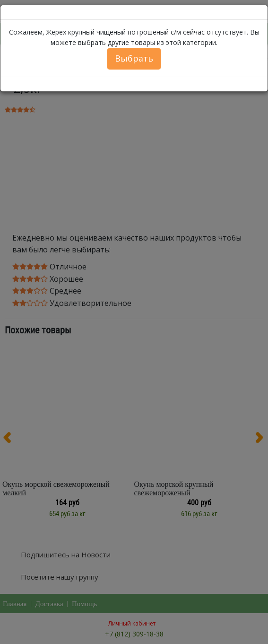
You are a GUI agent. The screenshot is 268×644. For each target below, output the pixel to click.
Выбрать (134, 58)
